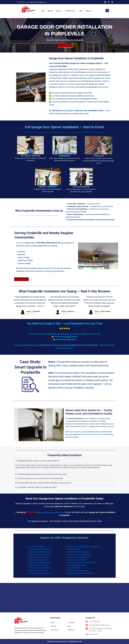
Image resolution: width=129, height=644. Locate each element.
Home (43, 11)
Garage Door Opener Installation (40, 569)
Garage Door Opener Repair (38, 572)
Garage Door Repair (74, 550)
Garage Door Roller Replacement (79, 553)
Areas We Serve (72, 11)
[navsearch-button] (107, 11)
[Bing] (105, 2)
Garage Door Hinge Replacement (40, 556)
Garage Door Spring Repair (76, 561)
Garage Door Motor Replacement (40, 564)
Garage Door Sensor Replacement (79, 556)
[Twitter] (109, 2)
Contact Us (90, 11)
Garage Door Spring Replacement (79, 558)
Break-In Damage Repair (37, 548)
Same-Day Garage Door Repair (78, 572)
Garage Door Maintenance (38, 561)
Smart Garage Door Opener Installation (81, 574)
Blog (82, 11)
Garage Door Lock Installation (39, 558)
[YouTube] (112, 2)
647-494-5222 (68, 112)
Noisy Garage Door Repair (76, 566)
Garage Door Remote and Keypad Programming (84, 548)
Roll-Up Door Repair (74, 569)
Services (60, 11)
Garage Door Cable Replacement (40, 553)
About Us (51, 11)
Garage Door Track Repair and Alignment (81, 564)
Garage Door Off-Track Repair (39, 566)
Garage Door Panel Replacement (40, 574)
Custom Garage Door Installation (40, 550)
